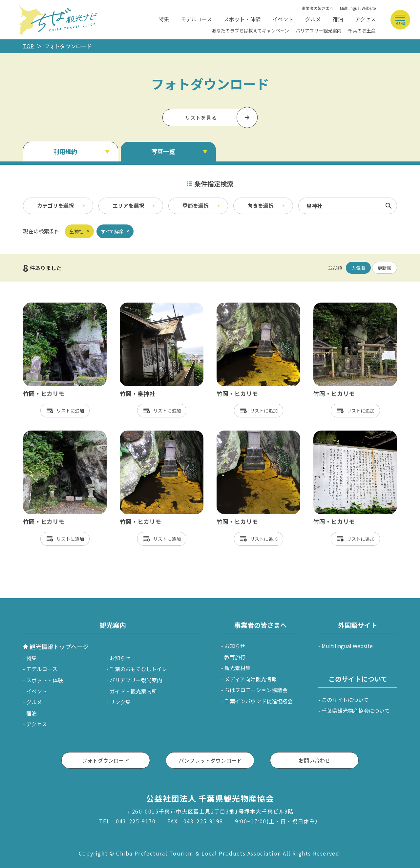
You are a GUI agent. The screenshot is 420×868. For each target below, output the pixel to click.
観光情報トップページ (59, 646)
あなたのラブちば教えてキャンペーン (250, 31)
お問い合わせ (314, 760)
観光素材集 (238, 668)
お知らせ (120, 658)
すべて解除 (112, 231)
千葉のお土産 (362, 31)
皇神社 (76, 231)
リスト (63, 411)
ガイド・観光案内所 (133, 691)
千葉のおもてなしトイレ (138, 669)
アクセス (365, 19)
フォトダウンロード (106, 760)
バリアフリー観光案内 (319, 31)
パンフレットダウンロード (210, 760)
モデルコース (196, 19)
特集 (164, 19)
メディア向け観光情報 (251, 679)
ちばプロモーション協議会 (256, 690)
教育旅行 (235, 657)
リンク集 (120, 702)
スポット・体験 (242, 19)
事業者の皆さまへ (318, 8)
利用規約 (65, 151)
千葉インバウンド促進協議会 (259, 701)
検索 (388, 206)
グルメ (313, 19)
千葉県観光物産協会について (356, 710)
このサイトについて (345, 700)
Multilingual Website (358, 8)
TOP (28, 46)
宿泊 (338, 19)
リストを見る (201, 117)
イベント (283, 19)
